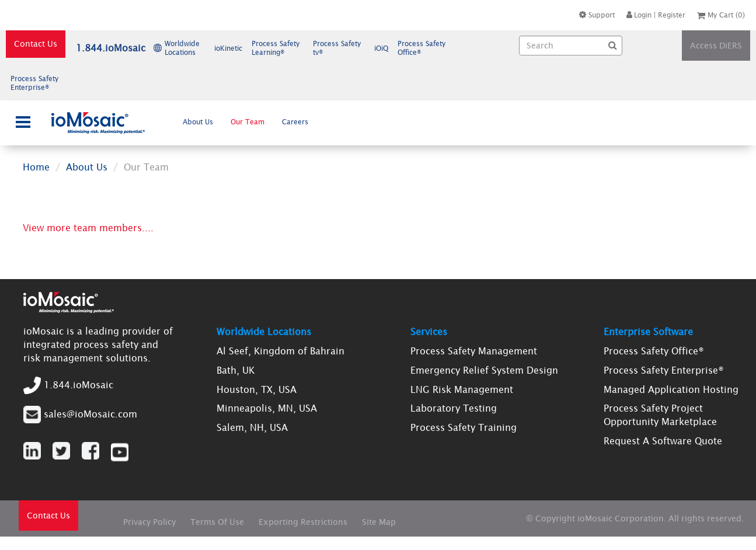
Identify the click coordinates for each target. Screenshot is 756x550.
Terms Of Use (217, 522)
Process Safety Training (464, 427)
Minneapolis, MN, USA (267, 408)
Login (639, 15)
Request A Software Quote (663, 441)
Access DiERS (716, 46)
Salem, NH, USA (252, 427)
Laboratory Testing (454, 408)
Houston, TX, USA (257, 389)
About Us (198, 122)
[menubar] (246, 122)
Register (672, 15)
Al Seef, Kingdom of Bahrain (281, 351)
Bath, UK (236, 370)
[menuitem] (198, 122)
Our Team (248, 122)
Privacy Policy (149, 522)
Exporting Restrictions (303, 522)
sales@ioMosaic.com (90, 413)
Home (36, 167)
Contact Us (36, 44)
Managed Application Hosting (671, 389)
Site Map (379, 522)
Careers (295, 122)
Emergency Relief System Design (484, 370)
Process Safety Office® (654, 351)
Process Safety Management (474, 351)
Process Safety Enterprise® (664, 370)
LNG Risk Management (462, 389)
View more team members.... (88, 228)
